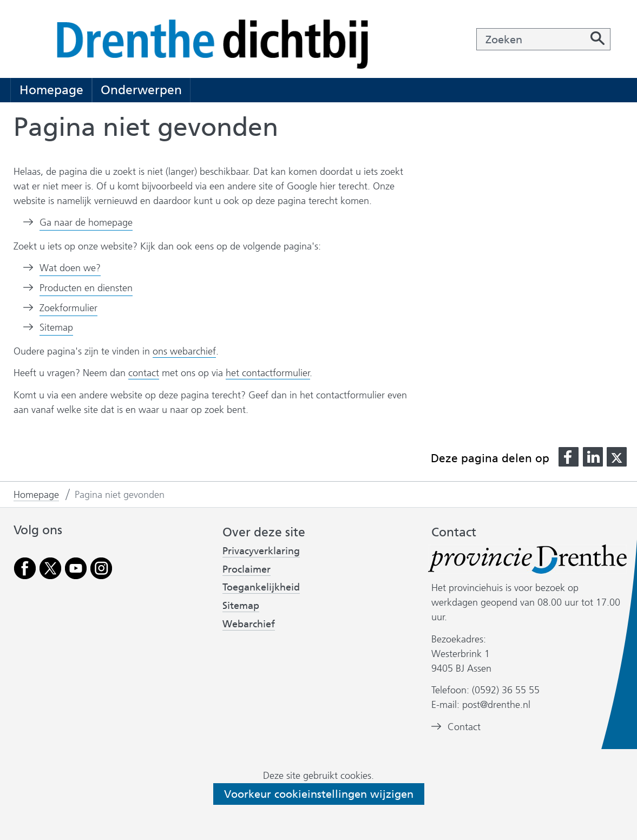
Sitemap (56, 327)
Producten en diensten (86, 288)
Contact (464, 727)
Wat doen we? (70, 268)
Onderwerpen (141, 90)
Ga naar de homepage (86, 222)
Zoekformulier (68, 308)
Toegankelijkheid (261, 588)
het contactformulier (268, 373)
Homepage (51, 90)
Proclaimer (247, 569)
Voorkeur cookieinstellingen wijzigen (319, 794)
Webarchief (249, 624)
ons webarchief (184, 352)
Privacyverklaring (261, 551)
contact (144, 373)
